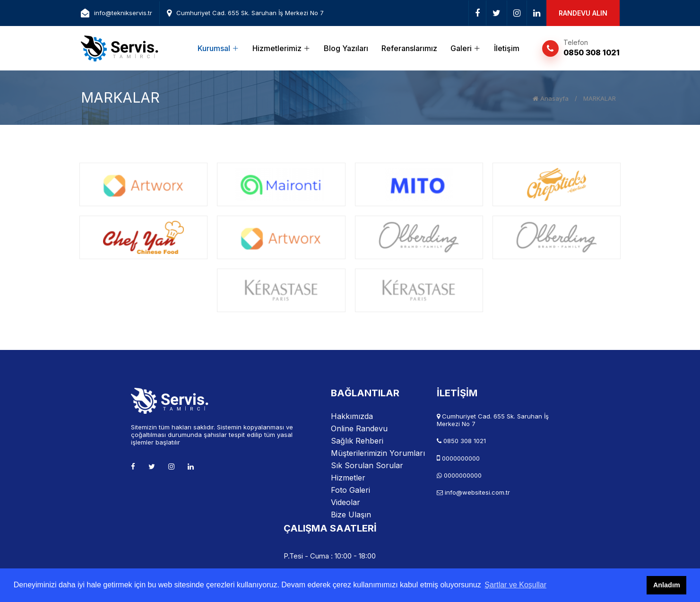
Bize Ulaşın (351, 515)
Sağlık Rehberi (357, 441)
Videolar (346, 502)
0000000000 (461, 458)
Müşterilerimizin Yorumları (378, 453)
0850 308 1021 (592, 52)
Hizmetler (348, 478)
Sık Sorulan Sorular (367, 465)
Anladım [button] (667, 585)
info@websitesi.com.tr (477, 492)
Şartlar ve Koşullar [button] (515, 585)
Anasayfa (551, 98)
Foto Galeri (350, 490)
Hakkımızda (352, 416)
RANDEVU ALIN (583, 13)
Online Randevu (359, 428)
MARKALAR (600, 98)
